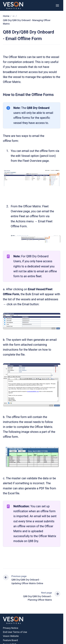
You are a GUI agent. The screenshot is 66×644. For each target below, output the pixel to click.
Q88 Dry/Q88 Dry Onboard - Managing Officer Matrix (27, 22)
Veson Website (11, 636)
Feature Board (10, 640)
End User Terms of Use (15, 632)
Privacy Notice (11, 628)
